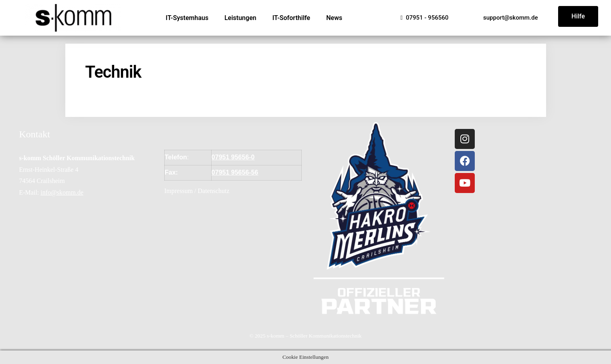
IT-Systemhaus (187, 18)
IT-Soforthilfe (291, 18)
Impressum (178, 191)
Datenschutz (214, 191)
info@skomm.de (62, 192)
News (334, 18)
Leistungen (240, 18)
